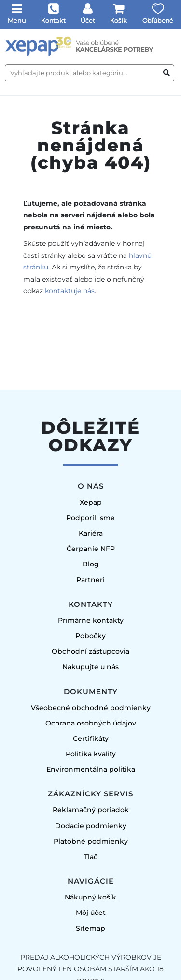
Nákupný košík (90, 897)
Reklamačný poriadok (91, 810)
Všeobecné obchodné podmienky (91, 708)
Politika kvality (91, 754)
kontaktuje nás (70, 291)
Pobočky (90, 636)
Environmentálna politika (91, 769)
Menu (17, 20)
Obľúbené (158, 20)
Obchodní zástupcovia (90, 651)
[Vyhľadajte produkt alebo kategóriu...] (90, 73)
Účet (88, 20)
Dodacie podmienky (91, 826)
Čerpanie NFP (91, 549)
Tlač (91, 857)
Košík (118, 20)
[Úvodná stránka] (90, 47)
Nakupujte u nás (90, 667)
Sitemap (90, 928)
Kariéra (91, 533)
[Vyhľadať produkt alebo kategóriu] (167, 73)
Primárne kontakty (91, 620)
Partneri (90, 580)
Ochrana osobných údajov (91, 723)
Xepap (91, 502)
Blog (91, 564)
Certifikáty (91, 738)
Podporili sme (90, 518)
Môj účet (91, 913)
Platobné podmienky (91, 841)
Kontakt (53, 20)
